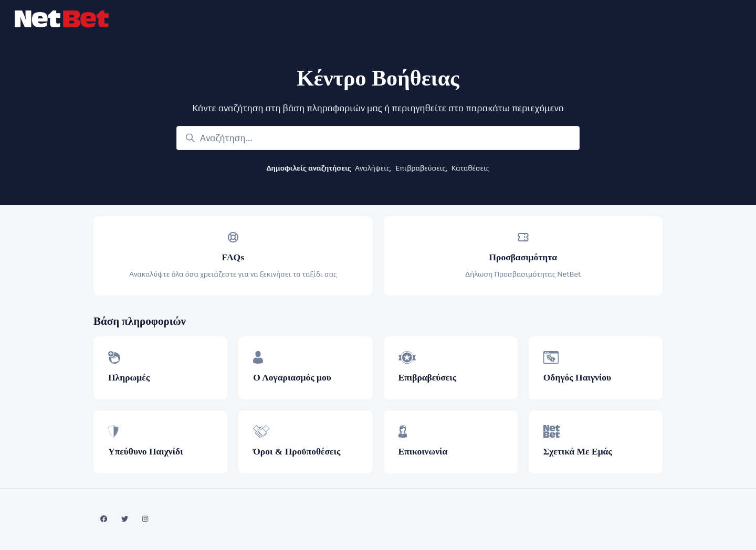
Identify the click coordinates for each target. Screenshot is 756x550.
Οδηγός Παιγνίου (577, 377)
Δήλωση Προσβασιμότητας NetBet (523, 274)
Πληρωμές (129, 377)
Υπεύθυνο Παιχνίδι (146, 451)
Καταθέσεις (471, 168)
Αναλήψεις (372, 168)
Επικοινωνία (423, 451)
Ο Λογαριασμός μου (292, 377)
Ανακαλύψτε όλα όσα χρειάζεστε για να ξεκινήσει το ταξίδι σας (233, 274)
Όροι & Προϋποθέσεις (297, 451)
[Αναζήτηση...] (378, 138)
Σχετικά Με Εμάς (578, 451)
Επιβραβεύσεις (421, 168)
